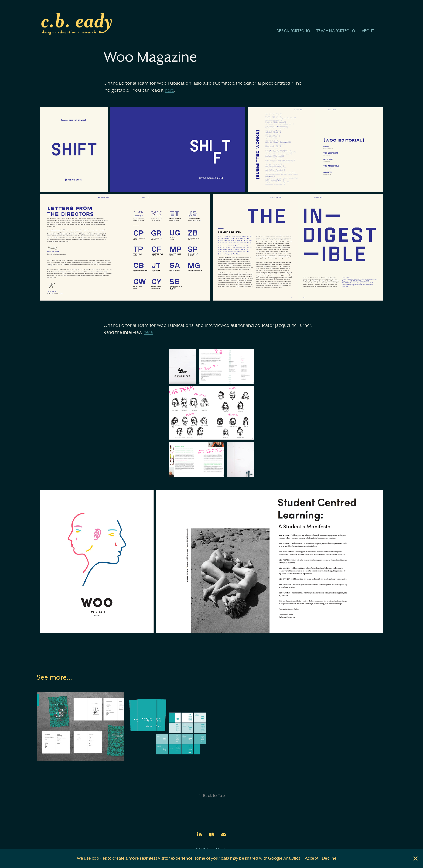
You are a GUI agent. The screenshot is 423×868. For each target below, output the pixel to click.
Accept (312, 858)
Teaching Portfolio (336, 31)
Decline (329, 858)
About (368, 31)
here (169, 90)
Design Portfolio (293, 31)
